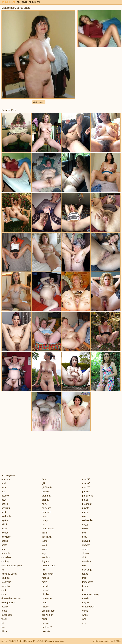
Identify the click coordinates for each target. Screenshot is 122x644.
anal (4, 483)
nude (44, 603)
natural (45, 590)
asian (4, 487)
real (84, 516)
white (85, 615)
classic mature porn (12, 566)
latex (44, 545)
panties (86, 492)
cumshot (6, 586)
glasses (46, 492)
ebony (5, 607)
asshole (5, 496)
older (44, 619)
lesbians (46, 557)
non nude (47, 598)
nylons (45, 607)
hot (43, 524)
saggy (85, 524)
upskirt (86, 598)
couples (5, 578)
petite (85, 500)
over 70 (86, 487)
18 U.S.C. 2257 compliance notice (48, 641)
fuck (44, 479)
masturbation (49, 566)
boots (4, 545)
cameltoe (6, 557)
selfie (85, 529)
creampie (6, 582)
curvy (4, 594)
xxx (84, 623)
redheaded (88, 520)
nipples (46, 594)
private (86, 508)
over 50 (86, 479)
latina (45, 549)
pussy (85, 512)
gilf (43, 483)
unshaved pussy (91, 594)
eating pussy (8, 603)
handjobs (47, 512)
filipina (5, 631)
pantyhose (88, 496)
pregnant (87, 504)
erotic (4, 611)
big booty (6, 516)
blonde (5, 533)
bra (3, 549)
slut (84, 557)
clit (3, 570)
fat (3, 623)
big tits (5, 520)
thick (85, 578)
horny (45, 520)
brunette (6, 553)
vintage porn (89, 607)
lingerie (46, 561)
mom (44, 582)
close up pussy (9, 574)
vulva (85, 611)
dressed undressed (11, 598)
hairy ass (46, 508)
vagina (86, 603)
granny (45, 500)
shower (86, 545)
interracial (47, 537)
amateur (6, 479)
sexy (85, 537)
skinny (86, 553)
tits (84, 590)
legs (44, 553)
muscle (46, 586)
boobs (5, 541)
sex (84, 533)
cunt (4, 590)
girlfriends (47, 487)
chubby (5, 561)
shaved (86, 541)
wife (84, 619)
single (85, 549)
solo (84, 566)
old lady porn (49, 611)
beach (5, 504)
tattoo (85, 574)
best (4, 512)
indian (45, 533)
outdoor (46, 623)
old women (47, 615)
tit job (85, 586)
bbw (4, 500)
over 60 (86, 483)
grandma (46, 496)
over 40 (46, 631)
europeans (7, 615)
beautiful (6, 508)
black (4, 529)
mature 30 (47, 627)
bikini (4, 524)
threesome (88, 582)
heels (45, 516)
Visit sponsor (39, 102)
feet (3, 627)
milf (44, 570)
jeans (45, 541)
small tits (87, 561)
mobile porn (48, 574)
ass (3, 492)
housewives (48, 529)
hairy (44, 504)
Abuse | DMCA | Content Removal (17, 641)
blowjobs (6, 537)
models (46, 578)
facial (4, 619)
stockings (87, 570)
